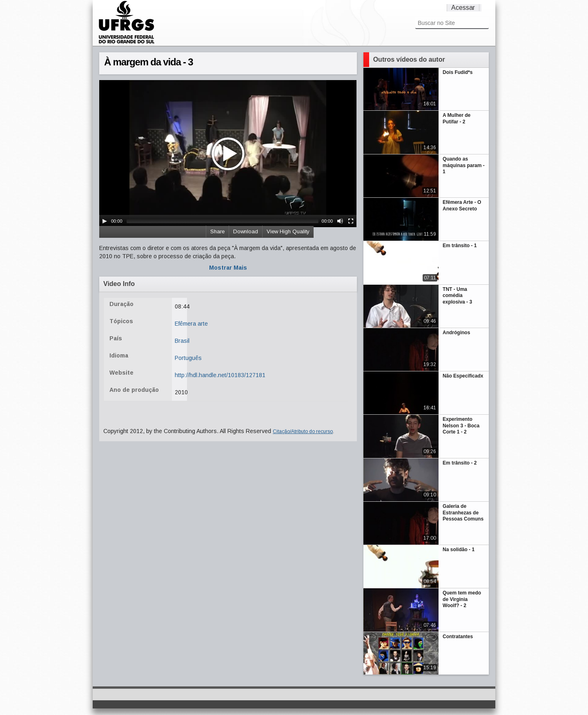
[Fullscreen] (351, 221)
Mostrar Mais (228, 268)
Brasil (182, 341)
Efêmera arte (191, 324)
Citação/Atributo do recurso (303, 431)
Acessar (463, 8)
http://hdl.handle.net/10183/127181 (220, 375)
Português (188, 358)
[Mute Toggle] (340, 221)
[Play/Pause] (105, 221)
